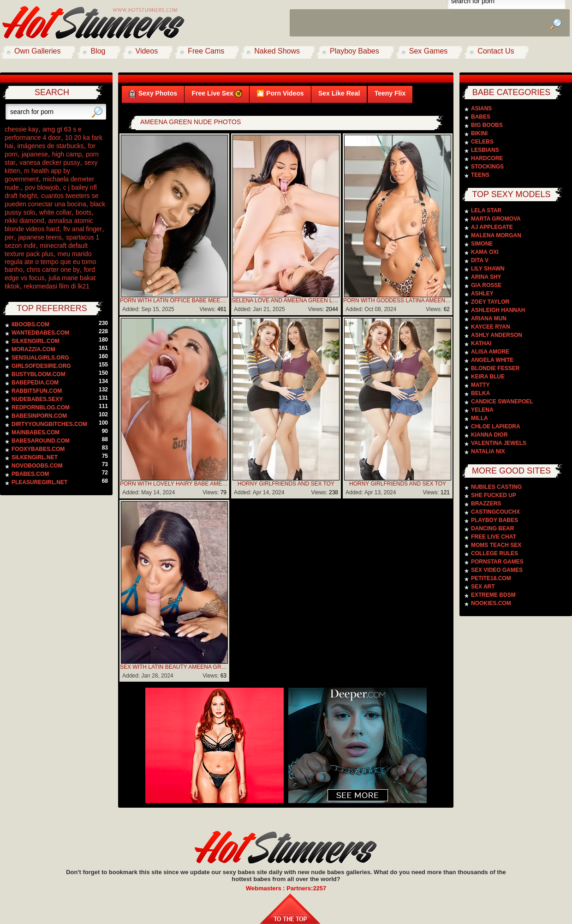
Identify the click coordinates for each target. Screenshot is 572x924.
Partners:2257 (306, 888)
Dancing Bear (492, 528)
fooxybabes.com (38, 449)
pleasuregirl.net (39, 482)
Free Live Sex (217, 93)
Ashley (482, 294)
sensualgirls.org (40, 358)
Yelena (482, 410)
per (9, 237)
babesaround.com (41, 441)
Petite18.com (491, 578)
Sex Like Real (339, 93)
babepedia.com (35, 383)
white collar (55, 212)
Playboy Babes (355, 51)
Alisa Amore (490, 352)
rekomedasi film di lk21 (57, 286)
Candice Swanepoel (502, 402)
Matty (480, 385)
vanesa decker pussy (50, 162)
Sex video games (497, 570)
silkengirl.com (36, 341)
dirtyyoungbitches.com (49, 424)
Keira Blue (488, 377)
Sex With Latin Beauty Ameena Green (174, 667)
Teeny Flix (390, 93)
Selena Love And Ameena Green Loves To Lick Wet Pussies (286, 300)
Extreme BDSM (493, 595)
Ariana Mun (489, 318)
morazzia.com (33, 349)
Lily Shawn (488, 269)
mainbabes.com (36, 432)
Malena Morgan (496, 235)
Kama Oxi (485, 252)
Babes (481, 117)
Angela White (492, 360)
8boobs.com (30, 324)
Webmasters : (266, 888)
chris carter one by (53, 270)
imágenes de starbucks (51, 146)
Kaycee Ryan (491, 327)
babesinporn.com (39, 416)
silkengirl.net (35, 457)
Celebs (482, 142)
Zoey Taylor (490, 302)
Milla (480, 418)
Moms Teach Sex (496, 545)
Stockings (487, 167)
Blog (98, 51)
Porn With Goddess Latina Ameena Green (398, 300)
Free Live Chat (494, 537)
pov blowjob (42, 187)
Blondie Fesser (495, 368)
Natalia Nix (488, 451)
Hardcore (487, 158)
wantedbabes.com (40, 333)
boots (83, 212)
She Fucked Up (494, 495)
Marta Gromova (496, 219)
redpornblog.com (41, 408)
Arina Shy (486, 277)
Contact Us (496, 51)
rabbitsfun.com (37, 391)
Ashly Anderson (497, 335)
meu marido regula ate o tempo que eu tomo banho (50, 262)
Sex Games (429, 51)
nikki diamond (24, 221)
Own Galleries (37, 51)
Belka (480, 393)
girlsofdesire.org (41, 366)
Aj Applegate (492, 227)
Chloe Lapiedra (496, 426)
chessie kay (21, 129)
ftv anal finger (83, 229)
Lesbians (485, 150)
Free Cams (206, 51)
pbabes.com (30, 474)
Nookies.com (491, 603)
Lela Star (486, 210)
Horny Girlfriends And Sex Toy (286, 484)
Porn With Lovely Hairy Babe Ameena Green (174, 484)
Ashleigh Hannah (498, 310)
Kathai (481, 343)
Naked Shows (277, 51)
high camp (67, 154)
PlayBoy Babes (495, 520)
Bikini (479, 133)
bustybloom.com (39, 374)
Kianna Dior (489, 435)
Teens (480, 175)
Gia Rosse (486, 285)
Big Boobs (487, 125)
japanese (35, 154)
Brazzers (486, 504)
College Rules (495, 553)
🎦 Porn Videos (280, 93)
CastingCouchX (495, 512)
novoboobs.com (37, 466)
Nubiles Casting (496, 487)
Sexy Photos (153, 93)
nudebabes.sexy (37, 399)
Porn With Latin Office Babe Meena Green (174, 300)
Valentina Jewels (499, 443)
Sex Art (483, 587)
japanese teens (40, 237)
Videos (147, 51)
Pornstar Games (497, 562)
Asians (481, 108)
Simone (482, 244)
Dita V (480, 260)
